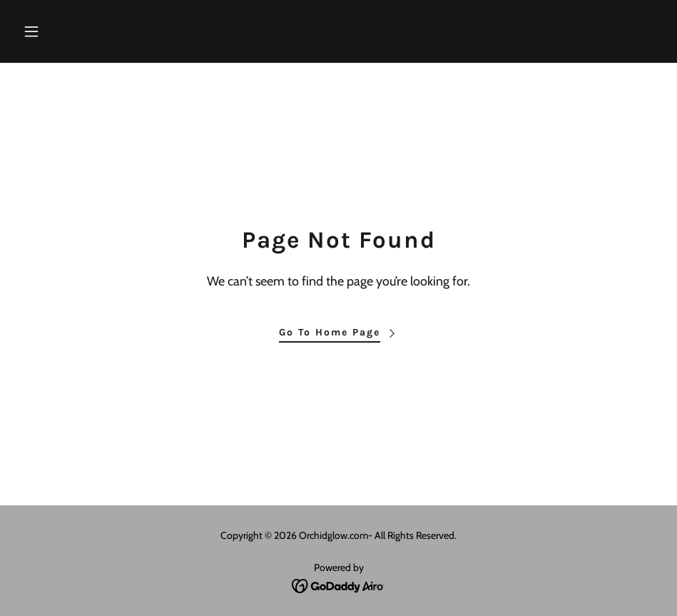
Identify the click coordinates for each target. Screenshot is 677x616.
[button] (65, 31)
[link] (338, 585)
